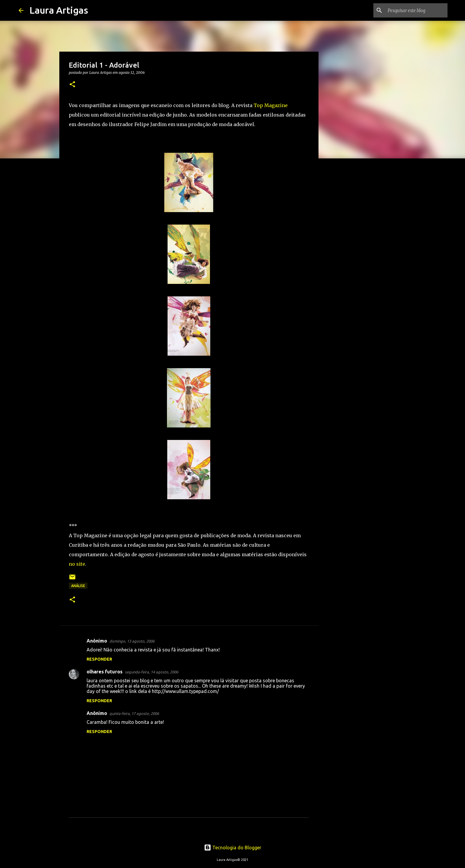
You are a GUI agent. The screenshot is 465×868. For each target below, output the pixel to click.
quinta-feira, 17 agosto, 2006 (134, 713)
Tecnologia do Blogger (233, 848)
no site (77, 564)
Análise (78, 586)
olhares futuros (105, 672)
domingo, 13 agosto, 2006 (132, 641)
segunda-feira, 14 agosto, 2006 (152, 672)
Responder (99, 659)
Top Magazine (271, 105)
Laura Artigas (59, 10)
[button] (72, 85)
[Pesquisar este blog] (416, 10)
